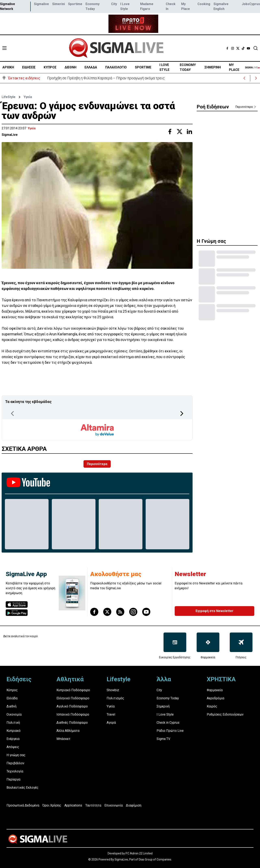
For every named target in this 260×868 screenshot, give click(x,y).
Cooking (204, 4)
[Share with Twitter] (180, 132)
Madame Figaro (147, 6)
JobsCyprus (251, 4)
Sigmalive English (221, 6)
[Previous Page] (12, 413)
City (114, 4)
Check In (171, 6)
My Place (186, 6)
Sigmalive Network (8, 6)
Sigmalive (41, 4)
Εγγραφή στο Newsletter (214, 611)
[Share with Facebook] (170, 132)
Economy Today (93, 6)
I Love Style (125, 6)
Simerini (58, 4)
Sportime (75, 4)
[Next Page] (182, 413)
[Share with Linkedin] (189, 132)
